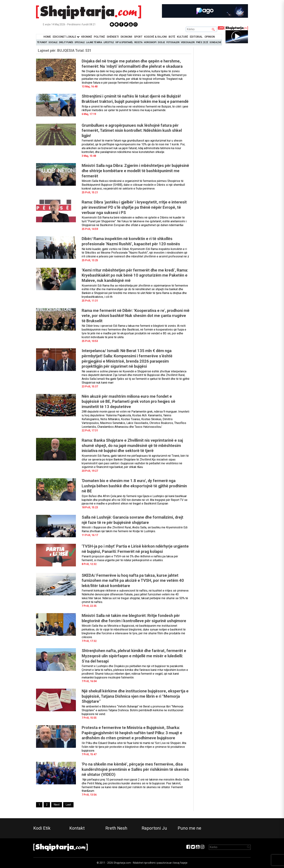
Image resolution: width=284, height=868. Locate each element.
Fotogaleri (173, 42)
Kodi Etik (42, 828)
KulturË (182, 37)
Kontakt (77, 828)
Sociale (53, 42)
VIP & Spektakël (124, 42)
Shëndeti (113, 37)
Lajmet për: (65, 51)
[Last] (68, 805)
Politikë (99, 37)
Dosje (161, 42)
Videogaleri (188, 42)
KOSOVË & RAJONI (155, 37)
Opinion (210, 37)
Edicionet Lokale (66, 37)
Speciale (80, 42)
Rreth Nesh (116, 828)
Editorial (196, 37)
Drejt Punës (66, 42)
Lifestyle (109, 42)
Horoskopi (150, 42)
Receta (138, 42)
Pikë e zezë (202, 42)
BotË (172, 37)
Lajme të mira (94, 42)
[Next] (57, 805)
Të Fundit (42, 42)
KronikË (87, 37)
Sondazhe (215, 42)
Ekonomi (126, 37)
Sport (138, 37)
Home (47, 37)
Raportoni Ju (154, 828)
